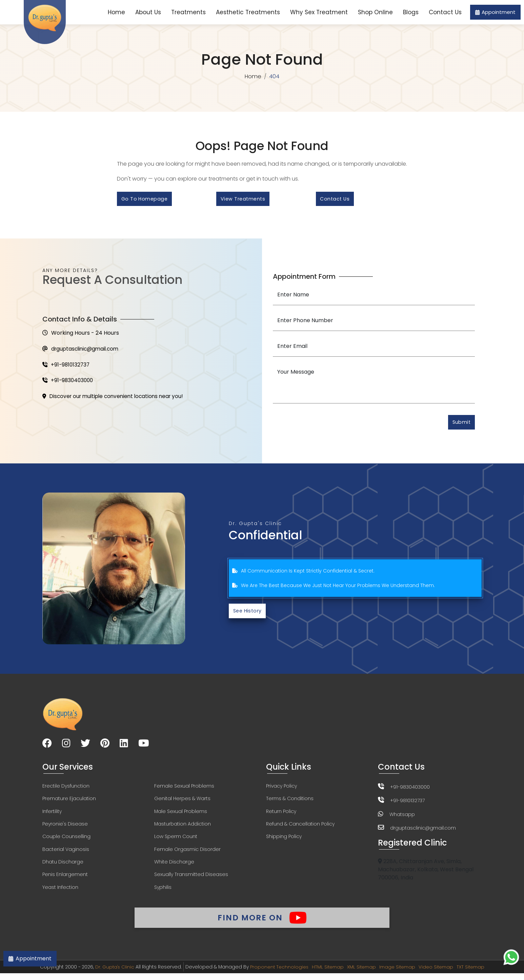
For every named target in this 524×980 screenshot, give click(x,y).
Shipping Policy (284, 841)
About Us (148, 12)
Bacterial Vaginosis (66, 854)
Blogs (411, 12)
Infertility (52, 815)
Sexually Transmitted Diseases (191, 879)
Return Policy (281, 815)
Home (116, 12)
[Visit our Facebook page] (47, 747)
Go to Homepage (146, 200)
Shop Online (375, 12)
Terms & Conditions (290, 802)
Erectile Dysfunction (66, 789)
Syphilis (163, 892)
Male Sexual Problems (181, 815)
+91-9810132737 (67, 367)
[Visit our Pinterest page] (105, 747)
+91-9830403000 (69, 383)
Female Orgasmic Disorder (187, 854)
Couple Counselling (66, 841)
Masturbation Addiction (183, 828)
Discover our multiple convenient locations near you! (116, 400)
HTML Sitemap (325, 974)
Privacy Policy (281, 789)
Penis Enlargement (65, 879)
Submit (460, 424)
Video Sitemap (439, 974)
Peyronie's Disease (65, 828)
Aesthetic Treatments (248, 12)
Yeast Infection (60, 892)
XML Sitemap (361, 974)
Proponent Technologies (275, 974)
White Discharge (174, 867)
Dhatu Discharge (63, 867)
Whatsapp (402, 817)
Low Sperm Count (176, 841)
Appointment (495, 12)
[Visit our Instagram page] (66, 747)
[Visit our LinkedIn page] (124, 747)
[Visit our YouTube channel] (144, 747)
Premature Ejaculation (69, 802)
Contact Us (445, 12)
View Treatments (244, 200)
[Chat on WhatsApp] (511, 957)
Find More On (262, 923)
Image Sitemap (398, 974)
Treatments (188, 12)
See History (249, 614)
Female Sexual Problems (184, 789)
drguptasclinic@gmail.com (83, 351)
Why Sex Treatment (319, 12)
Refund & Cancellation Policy (300, 828)
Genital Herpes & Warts (182, 802)
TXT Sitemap (475, 974)
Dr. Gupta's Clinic (109, 974)
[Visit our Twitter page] (85, 747)
